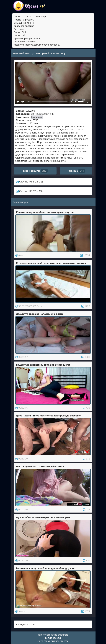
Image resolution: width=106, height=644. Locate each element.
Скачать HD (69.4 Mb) (30, 191)
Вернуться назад (26, 624)
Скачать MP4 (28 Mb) (29, 182)
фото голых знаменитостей (53, 641)
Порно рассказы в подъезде (30, 16)
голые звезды (53, 638)
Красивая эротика (24, 26)
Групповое (37, 117)
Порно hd (19, 35)
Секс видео (20, 29)
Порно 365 (20, 32)
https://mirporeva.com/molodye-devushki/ (37, 45)
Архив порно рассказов (27, 38)
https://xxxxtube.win (25, 41)
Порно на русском (24, 20)
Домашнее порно (24, 23)
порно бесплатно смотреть (53, 635)
